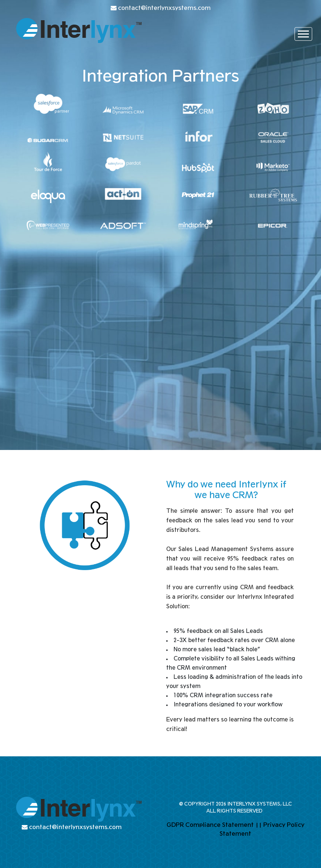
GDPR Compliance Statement (210, 825)
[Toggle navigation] (303, 34)
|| (258, 825)
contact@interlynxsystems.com (164, 8)
